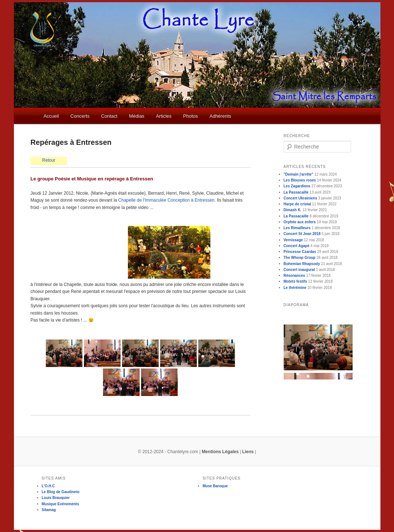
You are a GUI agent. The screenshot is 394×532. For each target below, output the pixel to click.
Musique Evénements (60, 504)
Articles (164, 116)
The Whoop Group (300, 258)
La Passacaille (296, 192)
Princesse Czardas (300, 252)
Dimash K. (293, 210)
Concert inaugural (299, 270)
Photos (191, 116)
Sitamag (49, 510)
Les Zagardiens (297, 186)
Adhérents (220, 116)
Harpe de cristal (297, 204)
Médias (137, 116)
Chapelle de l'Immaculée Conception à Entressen (166, 200)
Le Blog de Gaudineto (61, 492)
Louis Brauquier (56, 498)
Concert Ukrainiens (301, 198)
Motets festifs (295, 281)
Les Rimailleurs (297, 228)
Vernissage (293, 240)
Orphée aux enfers (300, 222)
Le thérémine (295, 288)
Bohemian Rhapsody (302, 264)
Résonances (294, 276)
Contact (109, 116)
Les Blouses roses (300, 180)
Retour (49, 160)
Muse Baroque (215, 486)
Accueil (51, 116)
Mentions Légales (220, 452)
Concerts (80, 116)
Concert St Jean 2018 (302, 234)
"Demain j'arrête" (299, 174)
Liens (248, 452)
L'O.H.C (48, 486)
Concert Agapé (297, 246)
